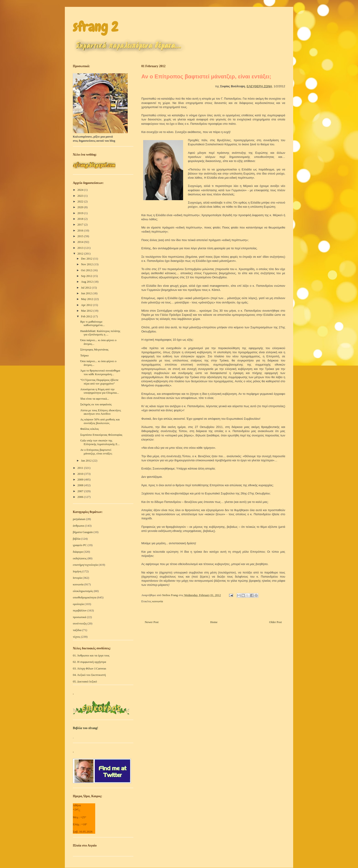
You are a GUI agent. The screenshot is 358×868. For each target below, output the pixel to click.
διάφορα (78, 552)
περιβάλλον (80, 610)
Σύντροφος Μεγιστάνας (94, 349)
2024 (81, 190)
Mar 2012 (87, 311)
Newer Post (152, 622)
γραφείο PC (80, 545)
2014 (81, 242)
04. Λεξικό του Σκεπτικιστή (89, 675)
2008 (81, 485)
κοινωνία (158, 601)
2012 (81, 253)
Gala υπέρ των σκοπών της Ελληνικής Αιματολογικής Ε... (100, 442)
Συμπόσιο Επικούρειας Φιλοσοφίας (101, 435)
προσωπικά (79, 617)
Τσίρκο (84, 355)
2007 (81, 491)
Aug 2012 (87, 282)
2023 (81, 196)
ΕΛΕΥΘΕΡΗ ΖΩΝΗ (259, 86)
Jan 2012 (87, 461)
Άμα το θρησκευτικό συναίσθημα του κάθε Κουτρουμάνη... (100, 372)
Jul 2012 (87, 288)
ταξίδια (77, 630)
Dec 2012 (87, 259)
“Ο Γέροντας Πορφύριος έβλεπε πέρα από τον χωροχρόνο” (99, 382)
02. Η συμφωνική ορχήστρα (89, 662)
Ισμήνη (77, 571)
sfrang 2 (95, 27)
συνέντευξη (80, 623)
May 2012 (87, 299)
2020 (81, 207)
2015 (81, 236)
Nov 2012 (87, 264)
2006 (81, 497)
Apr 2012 (87, 305)
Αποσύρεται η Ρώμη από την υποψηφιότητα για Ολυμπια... (99, 391)
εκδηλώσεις (80, 558)
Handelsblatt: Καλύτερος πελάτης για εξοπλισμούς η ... (100, 333)
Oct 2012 (87, 270)
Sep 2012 (87, 276)
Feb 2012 (87, 316)
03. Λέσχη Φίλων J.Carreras (89, 668)
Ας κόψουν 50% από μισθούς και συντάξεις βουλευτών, (100, 421)
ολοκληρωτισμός (83, 591)
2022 (81, 201)
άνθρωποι (79, 526)
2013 (81, 248)
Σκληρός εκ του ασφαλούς (96, 404)
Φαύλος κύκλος (89, 429)
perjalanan (79, 519)
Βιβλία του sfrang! (86, 728)
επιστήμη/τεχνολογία (85, 565)
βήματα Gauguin (83, 532)
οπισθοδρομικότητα (85, 597)
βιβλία (77, 539)
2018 (81, 219)
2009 (81, 479)
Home (214, 622)
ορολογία (78, 604)
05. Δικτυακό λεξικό (85, 681)
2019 (81, 213)
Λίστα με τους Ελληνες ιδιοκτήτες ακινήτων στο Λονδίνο (100, 412)
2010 (81, 474)
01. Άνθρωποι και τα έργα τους (91, 655)
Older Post (275, 622)
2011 (81, 468)
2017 (81, 224)
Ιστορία (77, 578)
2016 (81, 230)
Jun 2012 (87, 293)
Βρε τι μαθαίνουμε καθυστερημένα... (92, 323)
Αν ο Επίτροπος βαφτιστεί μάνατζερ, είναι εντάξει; (96, 452)
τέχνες (77, 637)
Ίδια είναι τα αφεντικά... (95, 399)
